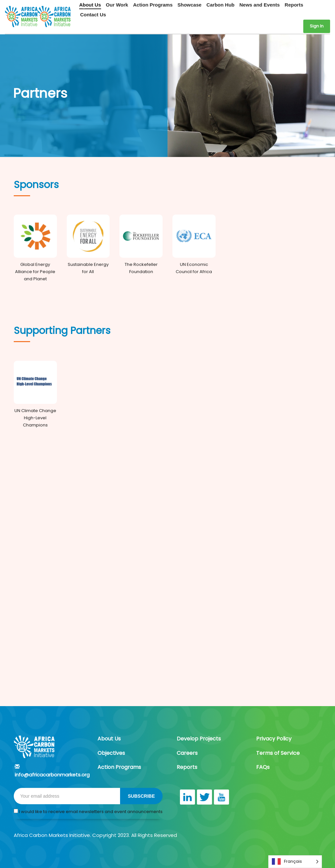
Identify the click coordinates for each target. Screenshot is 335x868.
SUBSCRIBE (141, 796)
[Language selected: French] (295, 862)
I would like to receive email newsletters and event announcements (88, 812)
